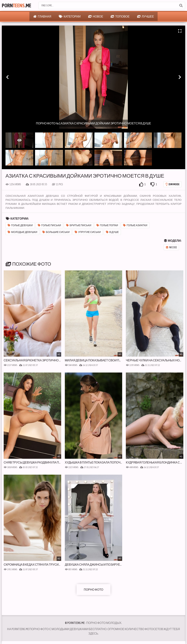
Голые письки (49, 225)
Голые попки (107, 225)
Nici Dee (171, 247)
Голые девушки (20, 225)
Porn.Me (17, 5)
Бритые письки (79, 225)
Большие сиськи (56, 232)
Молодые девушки (22, 232)
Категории (70, 16)
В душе (112, 232)
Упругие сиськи (88, 232)
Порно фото (94, 590)
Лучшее (146, 16)
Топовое (120, 16)
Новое (96, 16)
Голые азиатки (135, 225)
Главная (42, 16)
